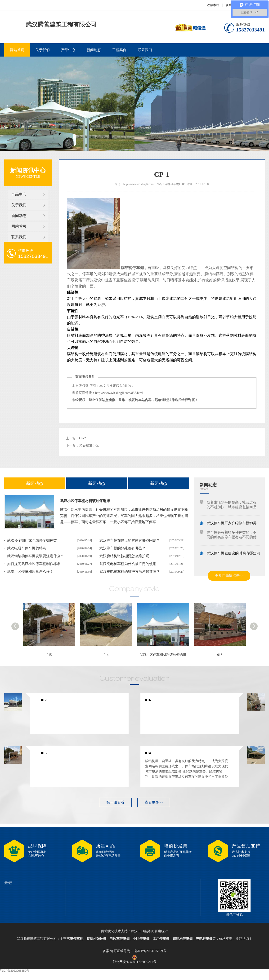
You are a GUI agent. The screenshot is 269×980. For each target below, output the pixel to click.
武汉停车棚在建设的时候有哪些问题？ (130, 540)
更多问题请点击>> (229, 576)
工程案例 (119, 50)
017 (44, 700)
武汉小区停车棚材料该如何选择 (85, 501)
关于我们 (43, 50)
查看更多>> (154, 802)
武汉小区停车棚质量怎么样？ (30, 572)
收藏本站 (213, 5)
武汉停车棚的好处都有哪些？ (123, 548)
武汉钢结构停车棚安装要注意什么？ (36, 556)
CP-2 (83, 438)
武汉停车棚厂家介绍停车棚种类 (32, 540)
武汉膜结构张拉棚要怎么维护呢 (124, 556)
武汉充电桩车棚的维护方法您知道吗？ (130, 572)
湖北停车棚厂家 (175, 184)
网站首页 (17, 50)
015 (49, 655)
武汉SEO (137, 931)
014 (106, 655)
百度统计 (161, 931)
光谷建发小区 (89, 445)
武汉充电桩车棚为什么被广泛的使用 (128, 564)
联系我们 (145, 50)
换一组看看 (115, 802)
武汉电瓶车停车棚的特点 (27, 548)
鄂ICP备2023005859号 (150, 951)
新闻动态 (94, 50)
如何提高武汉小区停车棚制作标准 (34, 564)
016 (148, 700)
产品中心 (68, 50)
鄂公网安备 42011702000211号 (134, 957)
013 (220, 655)
